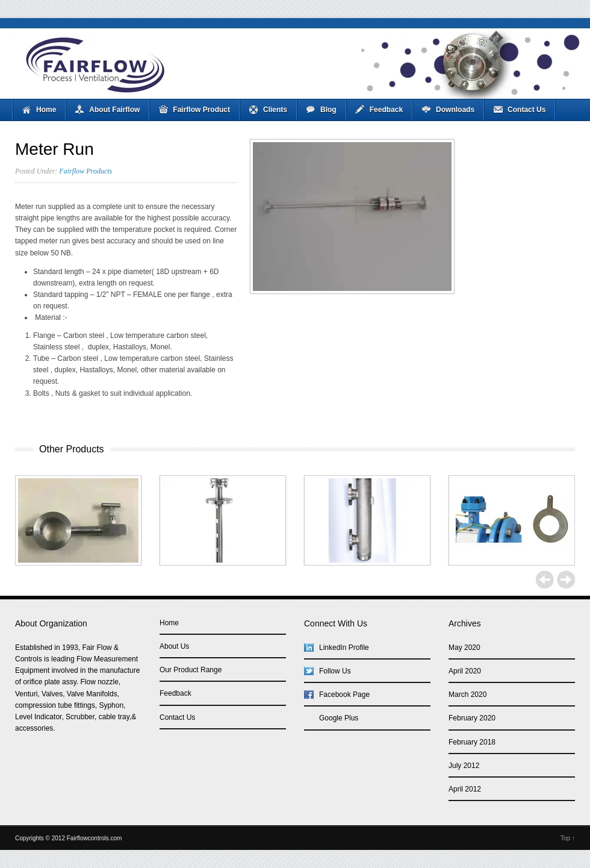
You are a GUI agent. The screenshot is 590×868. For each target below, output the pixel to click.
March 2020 (467, 695)
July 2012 (464, 766)
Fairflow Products (85, 171)
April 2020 (465, 671)
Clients (275, 110)
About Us (174, 646)
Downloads (455, 110)
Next (566, 579)
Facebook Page (344, 695)
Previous (545, 579)
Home (46, 110)
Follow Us (335, 671)
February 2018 (472, 742)
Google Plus (339, 718)
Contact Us (526, 110)
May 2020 (464, 648)
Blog (328, 110)
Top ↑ (568, 838)
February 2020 (472, 718)
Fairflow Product (201, 110)
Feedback (386, 110)
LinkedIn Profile (344, 648)
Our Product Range (191, 670)
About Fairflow (114, 110)
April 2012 (465, 789)
